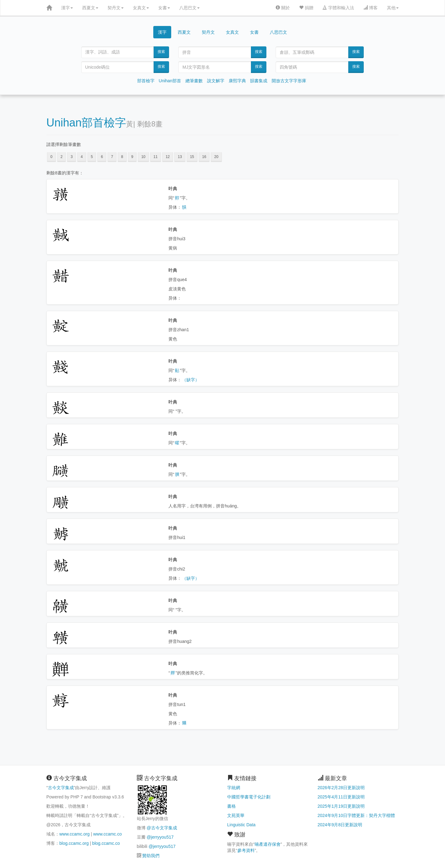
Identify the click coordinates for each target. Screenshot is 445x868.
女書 (164, 8)
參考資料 (246, 850)
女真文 (141, 8)
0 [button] (51, 157)
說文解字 (216, 81)
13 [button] (180, 157)
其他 (393, 8)
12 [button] (168, 157)
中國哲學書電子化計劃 (249, 797)
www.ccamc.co (107, 834)
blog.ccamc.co (106, 843)
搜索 (161, 52)
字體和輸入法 (338, 8)
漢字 (67, 8)
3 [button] (72, 157)
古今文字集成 (61, 788)
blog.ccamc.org (74, 843)
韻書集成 (259, 81)
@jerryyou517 (160, 837)
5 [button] (92, 157)
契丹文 (116, 8)
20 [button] (216, 157)
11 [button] (156, 157)
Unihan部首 (170, 81)
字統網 (234, 788)
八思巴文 (189, 8)
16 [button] (204, 157)
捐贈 (306, 8)
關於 (283, 8)
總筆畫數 (194, 81)
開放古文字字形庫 (289, 81)
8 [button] (122, 157)
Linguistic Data (241, 825)
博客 (371, 8)
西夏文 (90, 8)
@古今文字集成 (162, 828)
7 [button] (112, 157)
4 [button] (82, 157)
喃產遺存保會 (268, 844)
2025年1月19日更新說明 (341, 806)
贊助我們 (151, 856)
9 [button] (132, 157)
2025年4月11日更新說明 (341, 797)
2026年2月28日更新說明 (341, 788)
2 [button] (62, 157)
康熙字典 (237, 81)
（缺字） (191, 380)
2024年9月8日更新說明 (340, 825)
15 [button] (192, 157)
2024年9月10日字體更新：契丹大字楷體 (356, 815)
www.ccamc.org (74, 834)
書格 (231, 806)
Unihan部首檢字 (86, 123)
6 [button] (102, 157)
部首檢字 (146, 81)
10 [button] (143, 157)
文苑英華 (236, 815)
